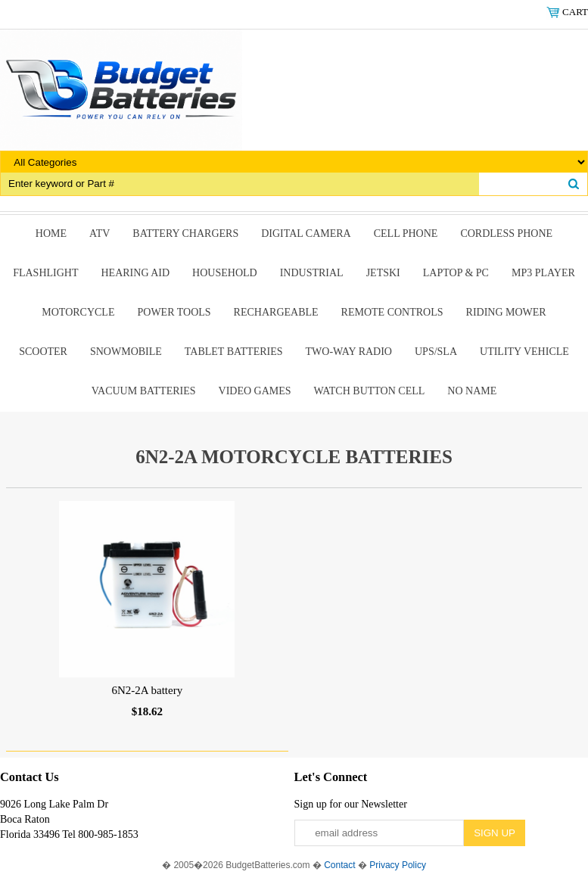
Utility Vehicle (524, 352)
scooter (43, 352)
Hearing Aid (136, 273)
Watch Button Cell (370, 391)
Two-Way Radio (349, 352)
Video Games (255, 391)
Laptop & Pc (456, 273)
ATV (100, 233)
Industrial (312, 273)
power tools (174, 312)
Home (51, 233)
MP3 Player (543, 273)
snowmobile (126, 352)
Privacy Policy (398, 865)
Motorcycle (78, 312)
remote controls (392, 312)
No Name (472, 391)
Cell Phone (406, 233)
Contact (339, 865)
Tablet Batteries (234, 352)
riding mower (506, 312)
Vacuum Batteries (144, 391)
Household (225, 273)
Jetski (383, 273)
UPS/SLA (436, 352)
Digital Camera (306, 233)
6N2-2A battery (147, 690)
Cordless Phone (506, 233)
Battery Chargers (185, 233)
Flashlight (45, 273)
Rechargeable (276, 312)
